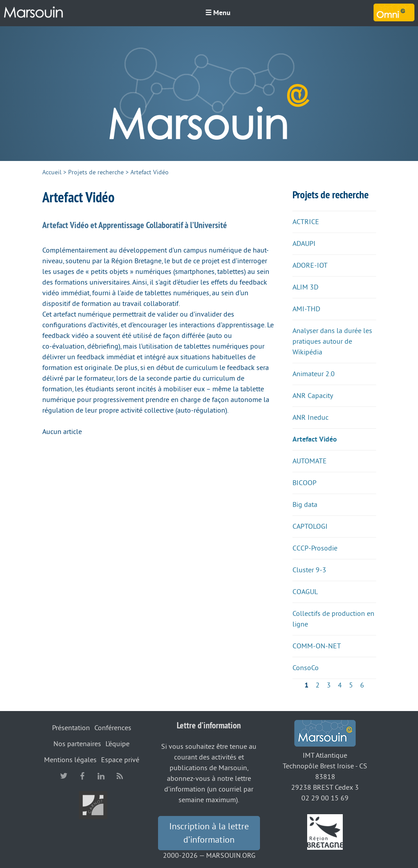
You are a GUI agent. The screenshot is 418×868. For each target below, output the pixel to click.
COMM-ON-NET (317, 646)
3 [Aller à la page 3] (329, 685)
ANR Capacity (313, 396)
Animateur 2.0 (314, 374)
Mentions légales (70, 760)
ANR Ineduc (310, 418)
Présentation (71, 728)
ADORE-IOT (310, 265)
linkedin (101, 776)
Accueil (52, 172)
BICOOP (304, 483)
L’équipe (118, 744)
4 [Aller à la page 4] (340, 685)
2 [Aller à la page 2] (318, 685)
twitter (64, 776)
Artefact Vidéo (315, 439)
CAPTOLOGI (310, 526)
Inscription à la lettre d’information (209, 833)
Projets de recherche (96, 172)
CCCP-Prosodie (315, 548)
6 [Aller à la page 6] (362, 685)
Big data (305, 505)
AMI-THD (306, 309)
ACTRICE (306, 222)
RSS (120, 776)
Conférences (113, 728)
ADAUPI (304, 244)
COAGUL (305, 592)
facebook (82, 776)
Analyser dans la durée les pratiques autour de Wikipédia (332, 342)
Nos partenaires (77, 744)
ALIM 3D (305, 287)
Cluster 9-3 (309, 570)
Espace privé (120, 760)
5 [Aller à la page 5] (351, 685)
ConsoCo (306, 668)
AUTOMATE (310, 461)
